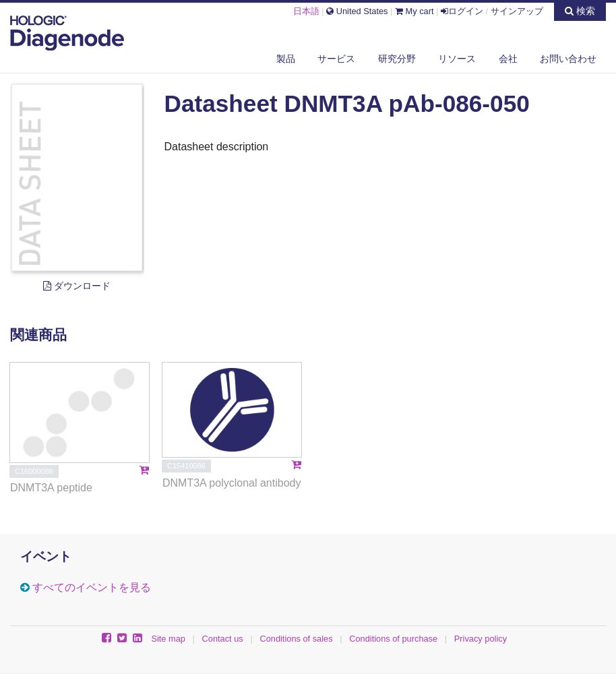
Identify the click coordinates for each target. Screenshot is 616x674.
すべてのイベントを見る (92, 587)
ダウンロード (77, 286)
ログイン (462, 11)
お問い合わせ (568, 59)
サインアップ (517, 11)
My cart (414, 11)
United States (357, 11)
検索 (580, 11)
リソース (457, 59)
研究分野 (397, 59)
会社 (508, 59)
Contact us (223, 639)
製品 (286, 59)
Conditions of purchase (393, 639)
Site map (168, 639)
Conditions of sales (296, 639)
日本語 (306, 11)
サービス (336, 59)
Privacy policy (481, 639)
